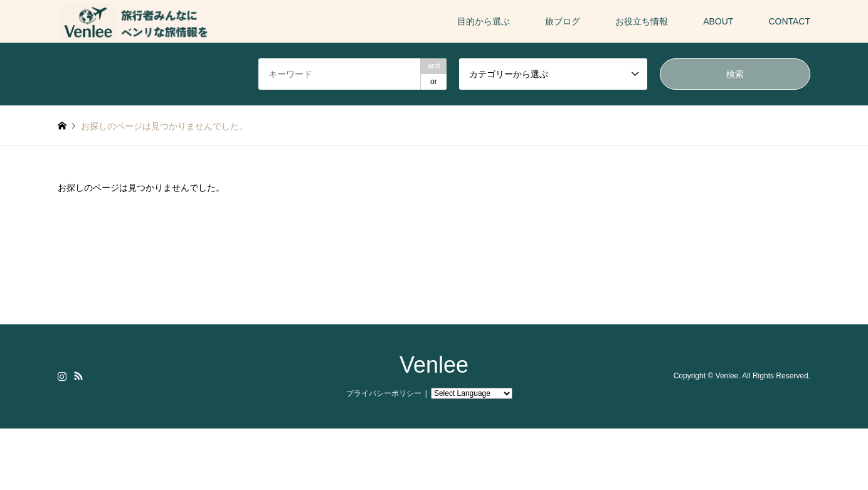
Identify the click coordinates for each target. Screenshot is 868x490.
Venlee (434, 365)
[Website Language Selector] (472, 393)
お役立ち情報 (642, 21)
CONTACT (789, 21)
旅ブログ (563, 21)
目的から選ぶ (484, 21)
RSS (78, 376)
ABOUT (718, 21)
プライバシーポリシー (384, 393)
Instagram (62, 376)
